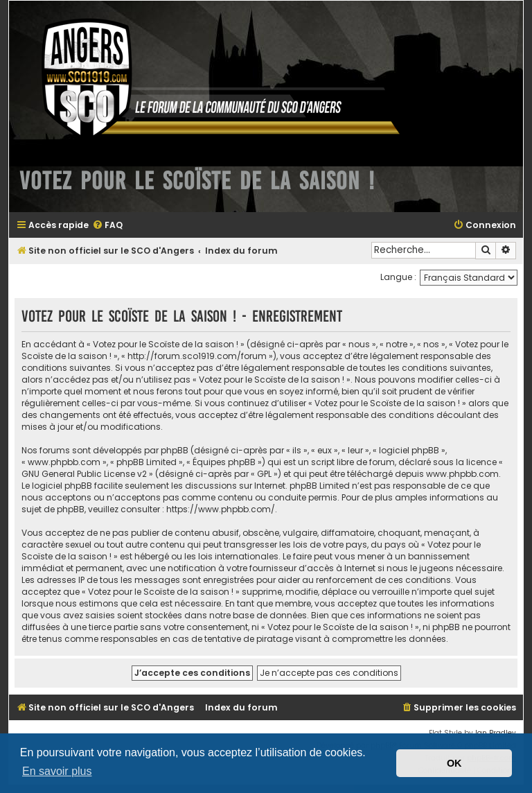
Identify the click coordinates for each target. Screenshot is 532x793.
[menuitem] (107, 226)
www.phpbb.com (462, 474)
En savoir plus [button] (57, 771)
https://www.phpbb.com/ (221, 509)
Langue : (398, 277)
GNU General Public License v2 (84, 474)
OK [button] (454, 763)
